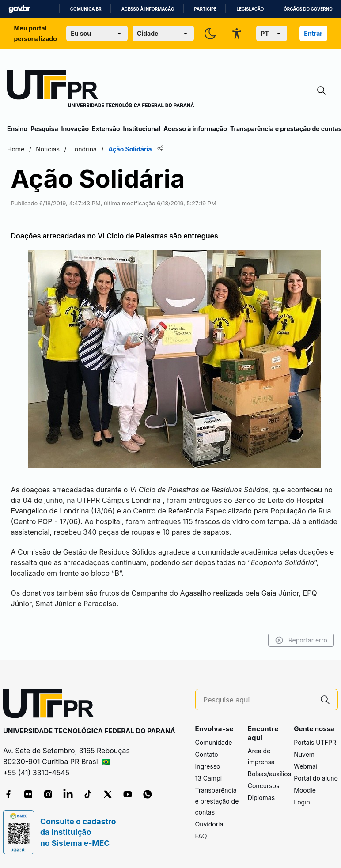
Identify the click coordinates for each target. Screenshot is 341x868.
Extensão (106, 129)
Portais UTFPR (315, 742)
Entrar (313, 33)
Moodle (305, 790)
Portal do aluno (316, 778)
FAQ (201, 836)
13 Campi (209, 778)
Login (302, 802)
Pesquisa (44, 129)
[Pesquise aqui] (258, 700)
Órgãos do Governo (308, 9)
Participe (206, 9)
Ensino (17, 129)
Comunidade (214, 742)
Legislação (250, 9)
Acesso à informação (148, 9)
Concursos (264, 786)
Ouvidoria (209, 824)
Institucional (142, 129)
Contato (207, 754)
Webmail (306, 766)
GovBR (19, 9)
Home (16, 149)
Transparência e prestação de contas (217, 801)
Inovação (75, 129)
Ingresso (208, 766)
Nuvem (304, 754)
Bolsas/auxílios (269, 774)
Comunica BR (86, 9)
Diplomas (261, 798)
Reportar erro (301, 640)
